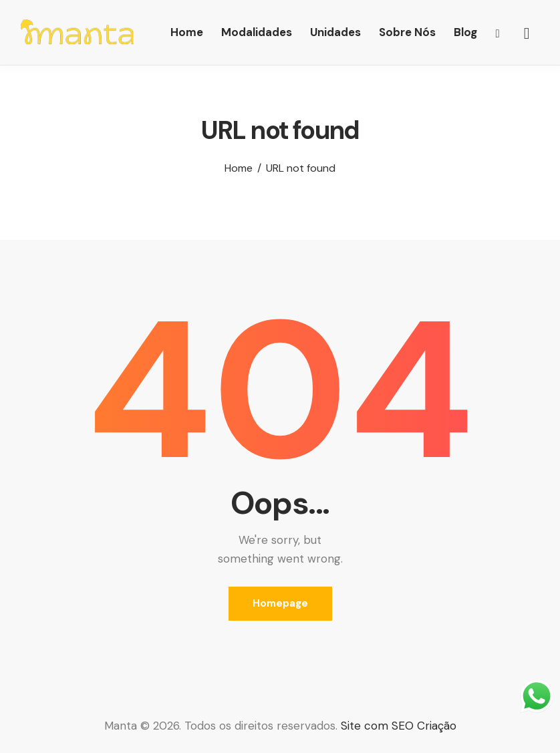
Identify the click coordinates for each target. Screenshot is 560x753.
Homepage (280, 603)
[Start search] (527, 34)
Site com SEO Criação (399, 726)
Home (239, 168)
